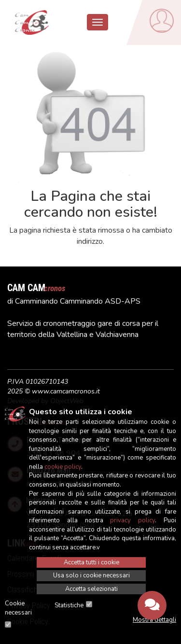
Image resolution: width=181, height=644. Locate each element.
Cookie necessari (18, 608)
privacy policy (132, 520)
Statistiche (69, 605)
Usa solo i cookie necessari (91, 575)
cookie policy (63, 467)
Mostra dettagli (154, 620)
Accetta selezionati (91, 589)
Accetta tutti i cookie (91, 562)
